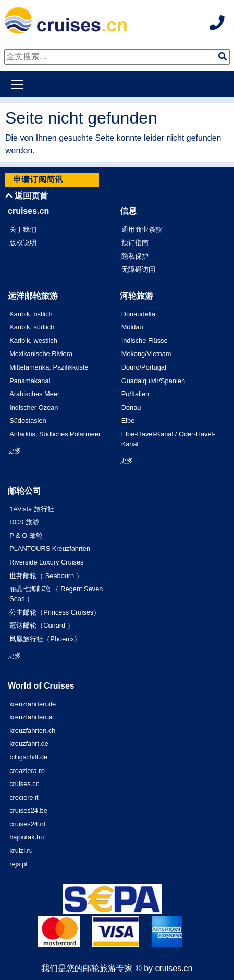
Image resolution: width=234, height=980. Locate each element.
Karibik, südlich (32, 327)
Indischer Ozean (34, 407)
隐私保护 (135, 256)
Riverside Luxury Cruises (46, 562)
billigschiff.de (28, 757)
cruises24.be (28, 810)
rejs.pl (18, 864)
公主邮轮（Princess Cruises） (55, 612)
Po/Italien (135, 394)
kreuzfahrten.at (32, 717)
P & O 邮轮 (26, 536)
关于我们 (23, 230)
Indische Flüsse (145, 341)
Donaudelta (138, 314)
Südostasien (28, 420)
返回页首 (27, 196)
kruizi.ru (21, 850)
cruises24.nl (27, 824)
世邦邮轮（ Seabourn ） (46, 576)
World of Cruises (41, 686)
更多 (15, 451)
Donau (131, 407)
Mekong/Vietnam (146, 354)
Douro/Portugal (144, 367)
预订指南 (135, 243)
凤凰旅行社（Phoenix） (45, 639)
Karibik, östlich (31, 314)
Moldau (132, 327)
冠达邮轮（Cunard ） (42, 625)
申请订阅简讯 (38, 180)
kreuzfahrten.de (33, 704)
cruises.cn (24, 784)
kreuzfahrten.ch (32, 731)
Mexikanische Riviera (41, 354)
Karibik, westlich (33, 341)
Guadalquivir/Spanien (153, 381)
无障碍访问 (138, 269)
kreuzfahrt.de (29, 744)
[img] (223, 56)
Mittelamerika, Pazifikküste (49, 367)
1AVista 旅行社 (32, 509)
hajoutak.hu (27, 837)
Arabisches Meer (34, 394)
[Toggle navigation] (17, 84)
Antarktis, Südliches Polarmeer (55, 434)
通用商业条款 (142, 230)
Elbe (128, 420)
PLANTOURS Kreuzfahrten (50, 549)
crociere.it (24, 797)
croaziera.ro (27, 771)
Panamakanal (30, 381)
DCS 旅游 (24, 522)
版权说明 (23, 243)
